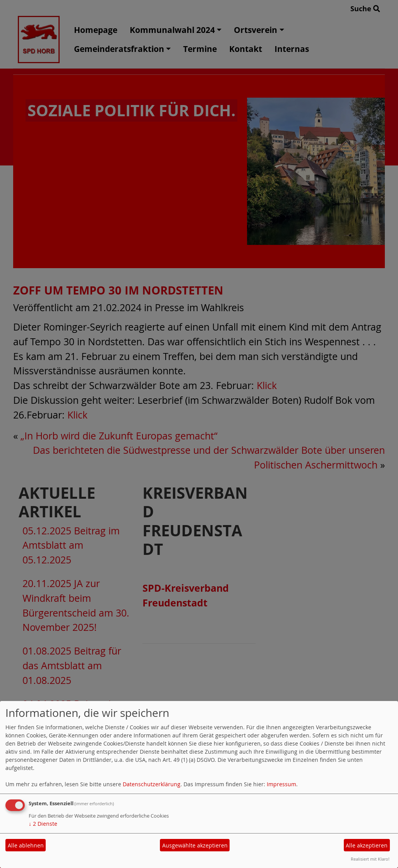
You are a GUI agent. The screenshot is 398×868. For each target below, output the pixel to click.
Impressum (281, 784)
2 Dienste (43, 824)
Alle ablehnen (26, 845)
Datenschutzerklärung (152, 784)
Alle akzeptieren (367, 845)
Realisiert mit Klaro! (370, 859)
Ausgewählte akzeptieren (195, 845)
